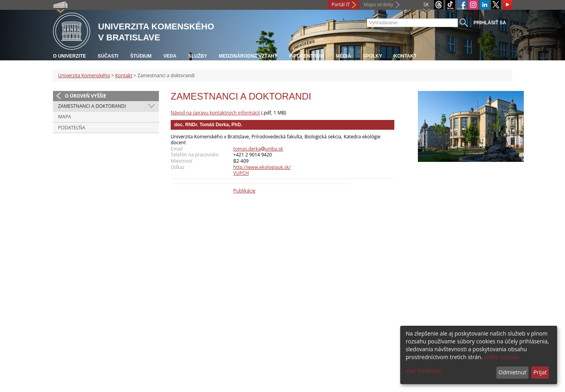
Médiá (344, 56)
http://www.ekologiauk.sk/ (262, 167)
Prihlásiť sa (490, 23)
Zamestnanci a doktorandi (92, 106)
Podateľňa (72, 128)
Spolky (372, 56)
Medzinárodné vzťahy (248, 56)
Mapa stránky (378, 5)
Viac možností (423, 371)
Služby (198, 56)
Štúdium (141, 56)
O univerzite (69, 56)
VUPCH (241, 173)
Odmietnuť (512, 372)
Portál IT (341, 5)
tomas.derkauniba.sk (258, 149)
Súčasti (108, 56)
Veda (170, 56)
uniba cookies (501, 357)
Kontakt (405, 56)
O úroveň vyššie (86, 96)
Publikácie (244, 191)
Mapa (65, 117)
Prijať (540, 372)
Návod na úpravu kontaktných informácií (215, 113)
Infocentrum (307, 56)
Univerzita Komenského (84, 75)
